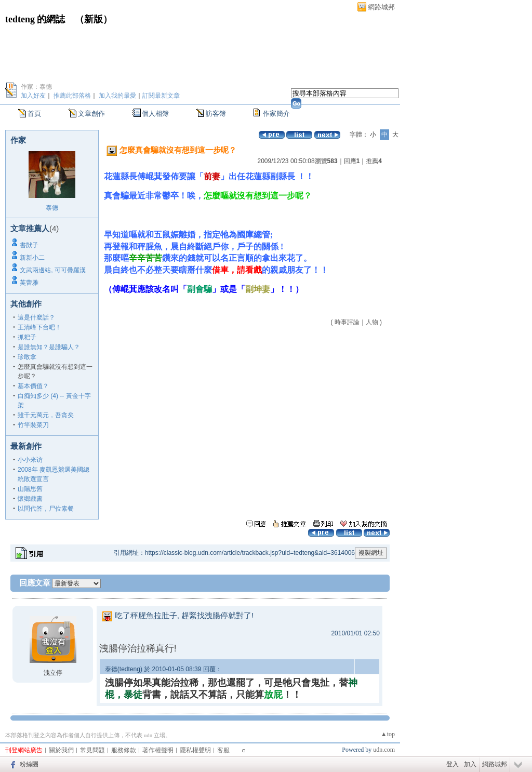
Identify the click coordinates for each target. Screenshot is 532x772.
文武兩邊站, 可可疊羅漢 (53, 270)
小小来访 (30, 460)
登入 (453, 764)
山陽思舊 (30, 489)
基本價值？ (33, 386)
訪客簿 (216, 114)
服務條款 (124, 750)
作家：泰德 (36, 87)
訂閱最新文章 (161, 96)
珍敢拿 (27, 357)
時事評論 (347, 322)
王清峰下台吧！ (39, 327)
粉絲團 (29, 764)
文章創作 (91, 114)
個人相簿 (155, 114)
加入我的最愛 (117, 96)
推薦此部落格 (72, 96)
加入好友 (33, 96)
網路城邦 (381, 7)
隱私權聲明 (195, 750)
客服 (223, 750)
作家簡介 (276, 114)
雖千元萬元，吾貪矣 (46, 415)
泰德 (52, 208)
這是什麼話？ (36, 317)
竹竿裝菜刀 (33, 425)
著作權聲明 (158, 750)
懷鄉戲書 (30, 499)
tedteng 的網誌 (35, 19)
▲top (388, 734)
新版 (94, 19)
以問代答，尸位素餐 (46, 509)
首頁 (34, 114)
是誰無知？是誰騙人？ (49, 347)
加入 (470, 764)
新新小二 (32, 258)
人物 (372, 322)
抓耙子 (27, 337)
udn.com (384, 750)
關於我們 (61, 750)
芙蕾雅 (29, 283)
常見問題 (92, 750)
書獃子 (29, 245)
